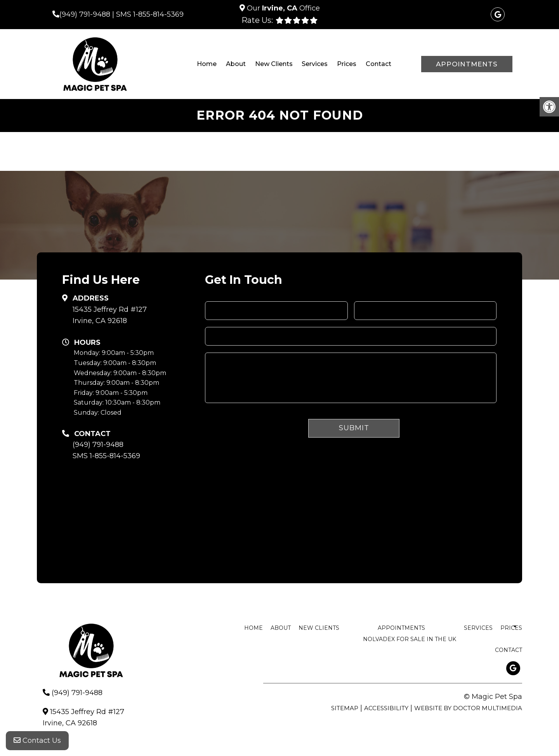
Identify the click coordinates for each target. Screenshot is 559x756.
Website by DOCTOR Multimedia (468, 708)
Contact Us (37, 740)
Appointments (467, 64)
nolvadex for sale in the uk (410, 639)
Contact (378, 64)
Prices (347, 64)
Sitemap (345, 708)
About (236, 64)
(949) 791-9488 (85, 14)
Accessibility (386, 708)
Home (207, 64)
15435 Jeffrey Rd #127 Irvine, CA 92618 (110, 315)
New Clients (274, 64)
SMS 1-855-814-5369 (150, 14)
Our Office (282, 8)
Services (315, 64)
